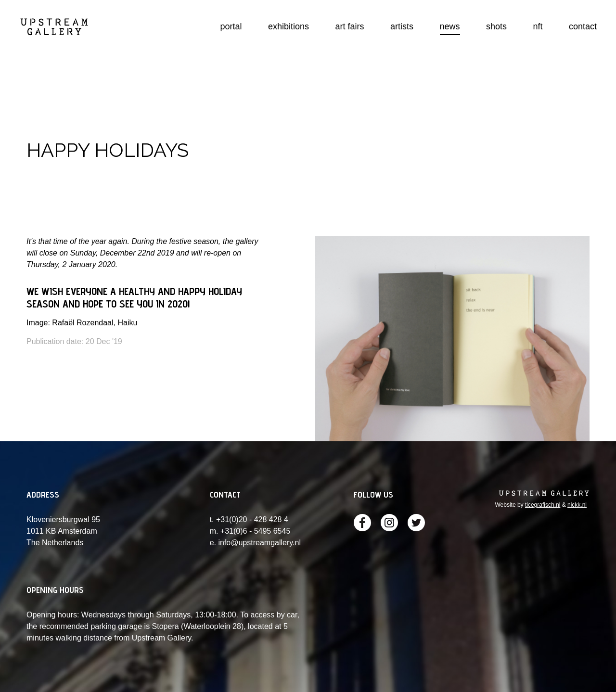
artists (402, 26)
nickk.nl (577, 505)
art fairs (350, 26)
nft (538, 26)
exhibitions (289, 26)
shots (496, 26)
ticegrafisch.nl (543, 505)
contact (583, 26)
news (450, 26)
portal (231, 26)
